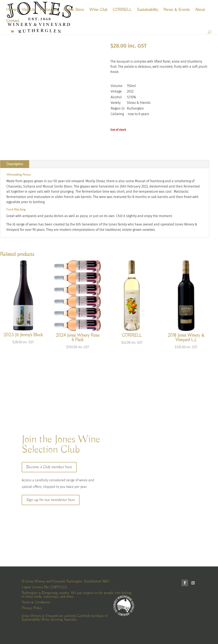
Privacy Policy (32, 608)
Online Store (74, 10)
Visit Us (28, 10)
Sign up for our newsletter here (51, 500)
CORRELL (122, 10)
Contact (13, 21)
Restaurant (49, 10)
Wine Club (98, 10)
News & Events (177, 10)
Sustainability (148, 10)
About (200, 10)
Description (15, 164)
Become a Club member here (49, 467)
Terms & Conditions (36, 602)
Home (11, 10)
